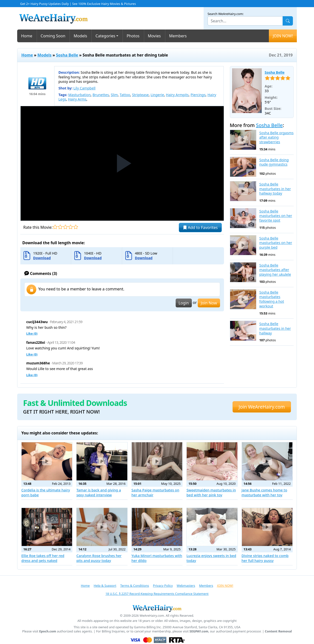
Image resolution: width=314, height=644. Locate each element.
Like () (32, 333)
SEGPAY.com (199, 631)
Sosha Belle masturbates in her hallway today (275, 189)
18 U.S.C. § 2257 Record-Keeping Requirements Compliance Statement (157, 594)
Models (80, 36)
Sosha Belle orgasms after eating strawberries (276, 137)
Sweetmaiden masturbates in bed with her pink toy (211, 493)
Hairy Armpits (177, 95)
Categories (105, 36)
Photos (133, 36)
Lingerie (157, 95)
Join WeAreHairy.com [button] (262, 407)
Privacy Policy (163, 586)
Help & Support (105, 586)
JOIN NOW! (283, 36)
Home (27, 36)
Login (184, 303)
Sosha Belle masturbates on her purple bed (276, 243)
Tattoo (125, 95)
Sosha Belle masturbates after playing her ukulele (275, 270)
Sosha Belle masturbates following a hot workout (272, 299)
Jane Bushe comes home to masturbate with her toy (264, 493)
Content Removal (278, 631)
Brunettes (101, 95)
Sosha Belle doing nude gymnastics (274, 162)
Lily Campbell (84, 88)
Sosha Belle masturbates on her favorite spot (276, 216)
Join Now (209, 303)
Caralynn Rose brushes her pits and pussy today (99, 558)
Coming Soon (53, 36)
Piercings (198, 95)
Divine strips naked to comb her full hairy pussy (265, 558)
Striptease (140, 95)
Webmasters (186, 586)
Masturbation (79, 95)
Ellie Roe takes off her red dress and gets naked (43, 558)
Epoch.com (48, 631)
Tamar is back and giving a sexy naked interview (99, 493)
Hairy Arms (77, 99)
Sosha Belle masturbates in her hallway (275, 328)
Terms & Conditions (135, 586)
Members (178, 36)
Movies (154, 36)
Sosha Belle (67, 55)
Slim (114, 95)
